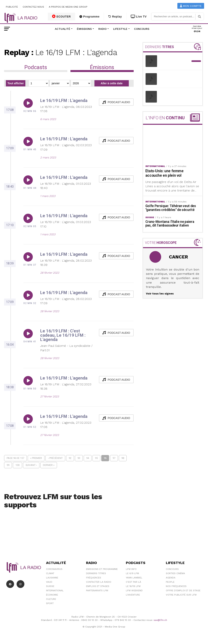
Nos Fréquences (176, 586)
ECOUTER (61, 16)
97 (114, 458)
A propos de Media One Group (68, 7)
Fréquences (94, 578)
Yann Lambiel (134, 578)
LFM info (131, 569)
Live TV (139, 17)
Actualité (63, 29)
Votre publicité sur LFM (181, 595)
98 (123, 458)
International (55, 590)
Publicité (12, 7)
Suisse (50, 586)
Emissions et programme (102, 569)
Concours (142, 29)
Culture (51, 599)
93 (79, 458)
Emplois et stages (98, 586)
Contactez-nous (33, 7)
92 (70, 458)
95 (96, 458)
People (170, 582)
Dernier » (49, 465)
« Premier (36, 458)
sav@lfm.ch (160, 620)
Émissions (84, 29)
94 (88, 458)
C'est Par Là (133, 582)
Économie (52, 595)
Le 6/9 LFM (132, 573)
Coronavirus (54, 569)
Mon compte (191, 6)
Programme (89, 17)
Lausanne (52, 578)
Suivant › (31, 465)
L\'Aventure (133, 595)
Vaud (49, 582)
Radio (102, 29)
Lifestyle (120, 29)
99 (8, 465)
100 (17, 465)
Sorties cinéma (175, 573)
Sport (50, 603)
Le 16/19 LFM (133, 586)
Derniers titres (96, 573)
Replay (115, 17)
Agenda (171, 578)
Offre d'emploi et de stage (183, 590)
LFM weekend (134, 590)
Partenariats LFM (97, 590)
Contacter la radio (99, 582)
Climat (50, 573)
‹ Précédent (55, 458)
